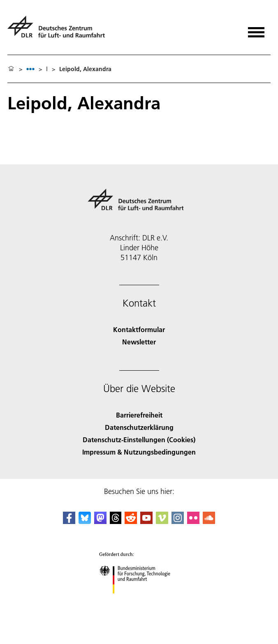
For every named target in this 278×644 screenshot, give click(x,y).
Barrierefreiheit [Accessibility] (139, 415)
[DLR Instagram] (178, 521)
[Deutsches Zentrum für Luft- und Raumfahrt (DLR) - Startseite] (59, 30)
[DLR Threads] (116, 521)
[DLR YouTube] (146, 521)
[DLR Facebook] (69, 521)
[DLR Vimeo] (162, 521)
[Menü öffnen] (256, 29)
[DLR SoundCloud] (209, 521)
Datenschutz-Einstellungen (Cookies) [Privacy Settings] (139, 440)
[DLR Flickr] (193, 521)
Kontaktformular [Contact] (139, 329)
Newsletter (139, 342)
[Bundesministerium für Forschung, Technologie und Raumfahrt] (139, 601)
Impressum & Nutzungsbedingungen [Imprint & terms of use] (139, 452)
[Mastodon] (100, 521)
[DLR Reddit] (131, 521)
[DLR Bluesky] (85, 521)
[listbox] (30, 69)
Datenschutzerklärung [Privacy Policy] (139, 427)
